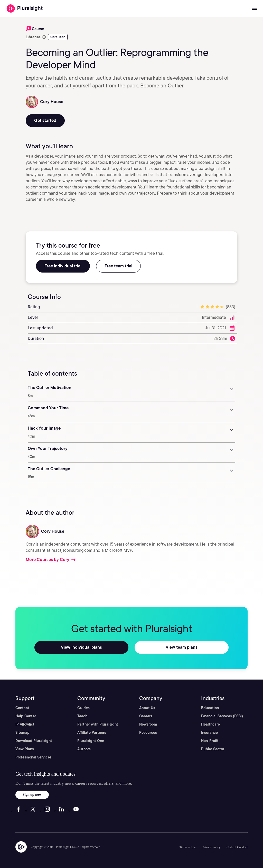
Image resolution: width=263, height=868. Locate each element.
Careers (146, 716)
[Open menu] (255, 8)
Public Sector (213, 749)
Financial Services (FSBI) (222, 716)
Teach (82, 716)
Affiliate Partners (92, 733)
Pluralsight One (91, 741)
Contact (22, 708)
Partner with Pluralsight (98, 724)
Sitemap (22, 733)
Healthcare (210, 724)
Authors (84, 749)
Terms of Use (188, 847)
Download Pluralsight (34, 741)
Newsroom (148, 724)
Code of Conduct (237, 847)
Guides (83, 708)
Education (210, 708)
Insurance (209, 733)
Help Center (26, 716)
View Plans (25, 749)
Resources (148, 733)
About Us (147, 708)
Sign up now (32, 795)
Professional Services (34, 757)
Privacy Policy (211, 847)
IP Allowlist (25, 724)
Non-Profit (210, 741)
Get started (45, 120)
